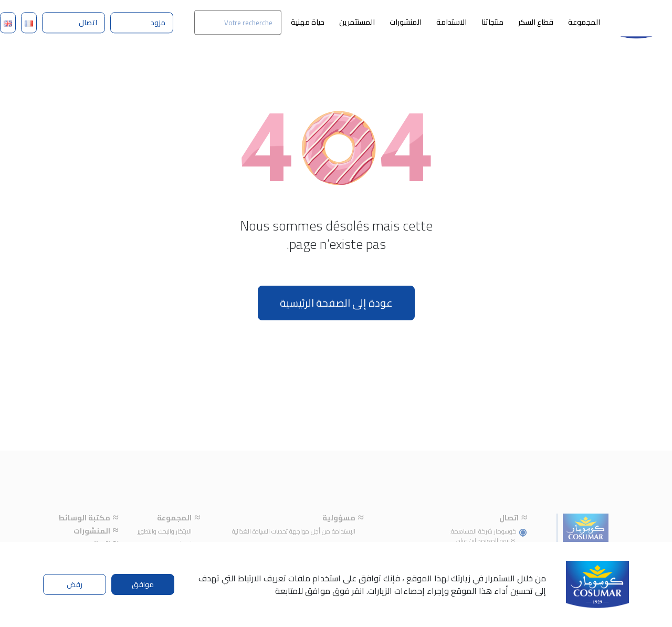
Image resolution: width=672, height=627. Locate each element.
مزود (158, 23)
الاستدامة (451, 22)
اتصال (88, 23)
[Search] (238, 22)
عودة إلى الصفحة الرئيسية (336, 303)
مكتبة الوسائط (84, 531)
